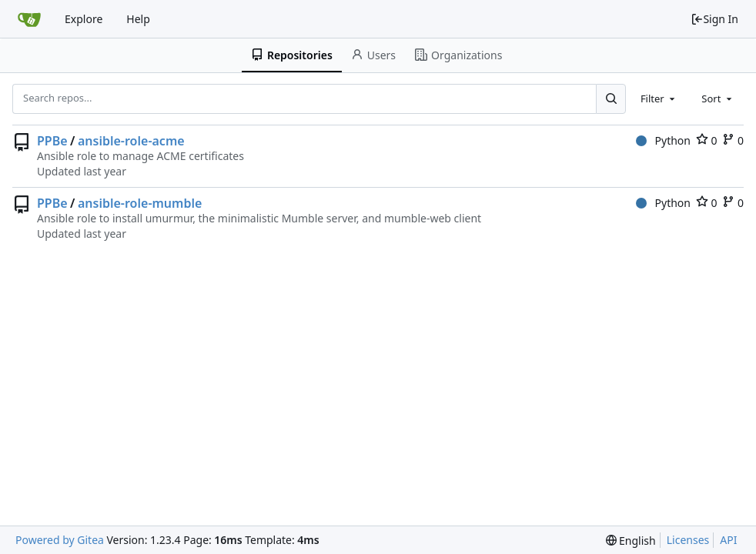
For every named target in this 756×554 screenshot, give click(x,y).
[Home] (29, 19)
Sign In (714, 19)
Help (138, 19)
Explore (84, 19)
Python (663, 140)
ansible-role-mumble (140, 203)
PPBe (52, 141)
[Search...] (610, 98)
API (728, 540)
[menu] (631, 541)
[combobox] (659, 98)
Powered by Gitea (60, 540)
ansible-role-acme (131, 141)
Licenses (688, 540)
